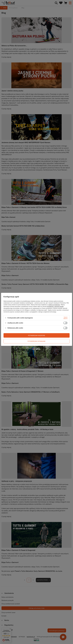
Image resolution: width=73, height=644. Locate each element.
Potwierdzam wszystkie (37, 335)
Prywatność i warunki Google (55, 306)
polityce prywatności (54, 305)
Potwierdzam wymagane (36, 341)
